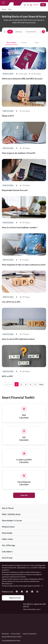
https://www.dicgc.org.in (32, 609)
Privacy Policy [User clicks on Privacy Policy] (16, 634)
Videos (24, 42)
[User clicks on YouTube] (27, 592)
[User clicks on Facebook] (17, 592)
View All (24, 495)
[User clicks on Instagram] (37, 592)
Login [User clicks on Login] (43, 5)
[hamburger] (4, 3)
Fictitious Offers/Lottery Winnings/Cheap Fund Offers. (23, 586)
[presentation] (5, 32)
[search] (28, 5)
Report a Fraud (13, 598)
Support (36, 5)
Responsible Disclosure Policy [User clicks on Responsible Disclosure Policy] (12, 637)
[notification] (25, 5)
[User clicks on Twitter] (22, 592)
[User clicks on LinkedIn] (32, 592)
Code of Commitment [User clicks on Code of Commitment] (30, 634)
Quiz (37, 42)
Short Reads (11, 42)
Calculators (7, 551)
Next (41, 384)
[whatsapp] (31, 5)
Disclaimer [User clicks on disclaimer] (5, 634)
